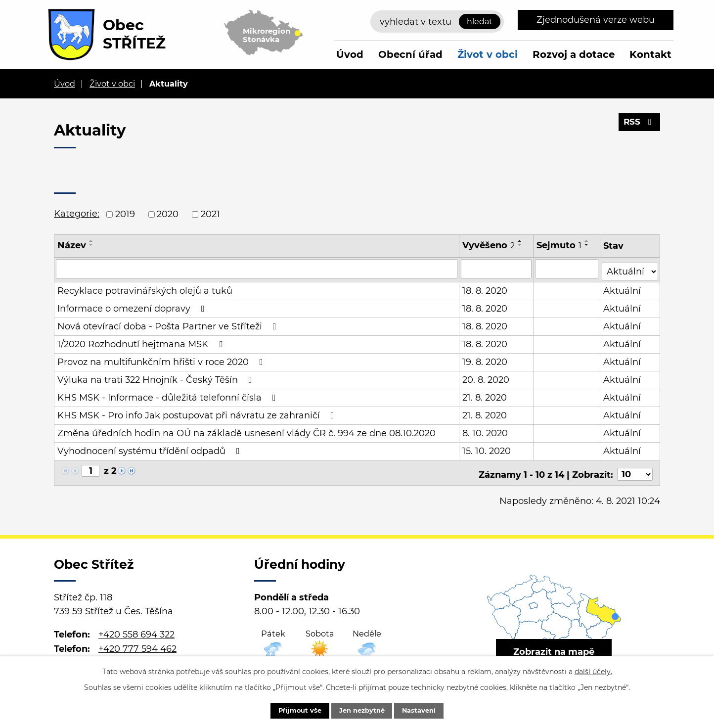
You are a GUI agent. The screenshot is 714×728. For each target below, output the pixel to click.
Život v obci (488, 54)
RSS (639, 125)
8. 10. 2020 (485, 431)
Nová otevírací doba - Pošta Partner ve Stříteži (169, 324)
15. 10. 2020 (487, 449)
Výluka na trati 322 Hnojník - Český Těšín (157, 377)
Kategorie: (77, 214)
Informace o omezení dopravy (133, 306)
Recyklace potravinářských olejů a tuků (145, 288)
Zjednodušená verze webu (596, 20)
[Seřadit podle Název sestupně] (91, 245)
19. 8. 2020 (485, 360)
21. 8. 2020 (485, 395)
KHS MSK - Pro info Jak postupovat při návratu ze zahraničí (198, 413)
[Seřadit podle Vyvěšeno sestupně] (520, 245)
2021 (210, 214)
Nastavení (427, 710)
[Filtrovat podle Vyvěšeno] (496, 269)
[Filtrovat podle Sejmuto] (567, 269)
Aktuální (623, 288)
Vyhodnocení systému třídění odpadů (151, 449)
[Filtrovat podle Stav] (630, 268)
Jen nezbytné (362, 710)
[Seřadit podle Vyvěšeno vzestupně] (520, 241)
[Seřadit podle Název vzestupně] (91, 241)
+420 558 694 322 (136, 629)
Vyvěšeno (489, 245)
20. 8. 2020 (486, 377)
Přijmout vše (291, 710)
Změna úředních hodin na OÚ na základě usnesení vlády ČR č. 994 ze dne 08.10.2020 (246, 431)
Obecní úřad (410, 54)
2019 (125, 214)
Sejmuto (559, 245)
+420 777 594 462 (137, 643)
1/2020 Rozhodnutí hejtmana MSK (142, 342)
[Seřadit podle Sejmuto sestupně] (587, 245)
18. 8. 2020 (485, 288)
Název (72, 245)
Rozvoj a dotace (574, 54)
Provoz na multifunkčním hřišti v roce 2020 (162, 360)
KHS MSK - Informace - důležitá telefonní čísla (169, 395)
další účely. (593, 670)
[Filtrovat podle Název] (257, 269)
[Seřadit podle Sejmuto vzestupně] (587, 241)
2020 (168, 214)
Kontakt (650, 54)
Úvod (350, 54)
